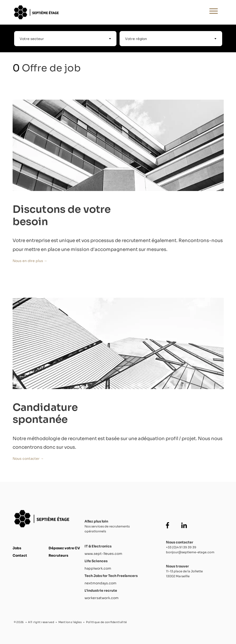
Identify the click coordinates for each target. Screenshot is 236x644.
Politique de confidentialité (106, 622)
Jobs (17, 548)
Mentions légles (70, 622)
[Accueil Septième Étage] (98, 12)
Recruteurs (58, 555)
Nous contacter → (28, 459)
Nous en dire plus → (30, 261)
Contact (20, 555)
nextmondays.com (100, 583)
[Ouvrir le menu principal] (214, 12)
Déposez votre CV (64, 548)
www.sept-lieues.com (103, 554)
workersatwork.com (102, 598)
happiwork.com (98, 568)
